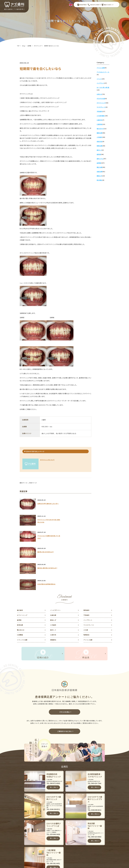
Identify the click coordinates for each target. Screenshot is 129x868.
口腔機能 (20, 588)
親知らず (53, 572)
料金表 (65, 851)
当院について (67, 833)
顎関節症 (87, 588)
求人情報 (95, 836)
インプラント (88, 572)
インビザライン (56, 562)
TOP (18, 46)
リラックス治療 (23, 593)
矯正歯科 (20, 562)
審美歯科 (87, 562)
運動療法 (53, 593)
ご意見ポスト (96, 839)
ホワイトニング (38, 46)
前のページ (24, 483)
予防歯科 (87, 567)
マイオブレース (89, 578)
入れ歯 (86, 583)
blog (24, 46)
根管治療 (20, 578)
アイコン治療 (88, 593)
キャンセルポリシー (69, 857)
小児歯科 (53, 578)
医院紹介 (66, 842)
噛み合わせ (21, 583)
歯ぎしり (53, 583)
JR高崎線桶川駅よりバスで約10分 (42, 861)
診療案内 (66, 845)
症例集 (29, 46)
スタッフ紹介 (67, 839)
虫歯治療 (53, 567)
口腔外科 (53, 588)
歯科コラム (96, 833)
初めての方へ (107, 5)
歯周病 (19, 572)
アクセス (66, 853)
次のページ (33, 483)
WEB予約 (81, 5)
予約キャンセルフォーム (98, 843)
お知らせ (95, 830)
